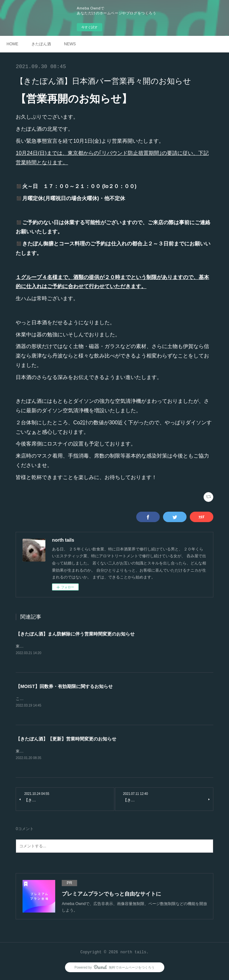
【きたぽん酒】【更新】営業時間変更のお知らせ (66, 740)
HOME (12, 44)
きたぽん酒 (41, 44)
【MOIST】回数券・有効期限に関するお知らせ (64, 687)
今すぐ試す (90, 27)
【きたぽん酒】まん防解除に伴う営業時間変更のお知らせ (75, 634)
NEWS (70, 44)
